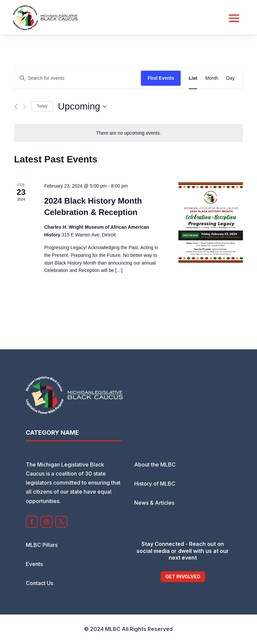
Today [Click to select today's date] (42, 106)
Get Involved (183, 577)
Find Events (161, 78)
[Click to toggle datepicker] (82, 106)
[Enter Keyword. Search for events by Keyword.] (78, 78)
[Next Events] (25, 107)
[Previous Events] (16, 107)
